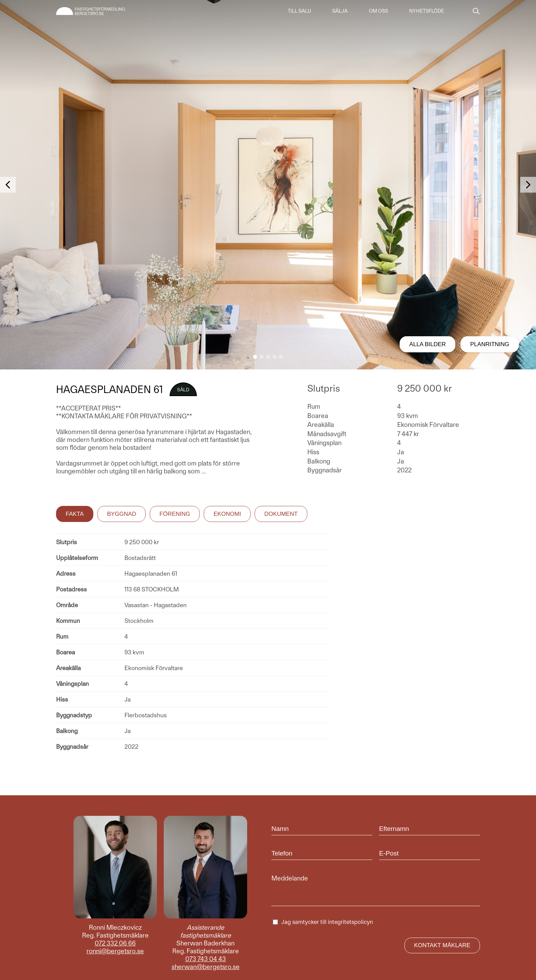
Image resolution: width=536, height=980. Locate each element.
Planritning (490, 344)
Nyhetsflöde (427, 11)
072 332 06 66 (115, 943)
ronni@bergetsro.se (115, 951)
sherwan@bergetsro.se (206, 967)
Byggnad (122, 514)
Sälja (340, 11)
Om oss (378, 11)
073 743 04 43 (206, 959)
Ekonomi (227, 514)
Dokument (281, 514)
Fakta (75, 514)
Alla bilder (427, 344)
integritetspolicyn (350, 922)
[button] (255, 357)
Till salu (299, 11)
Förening (175, 514)
